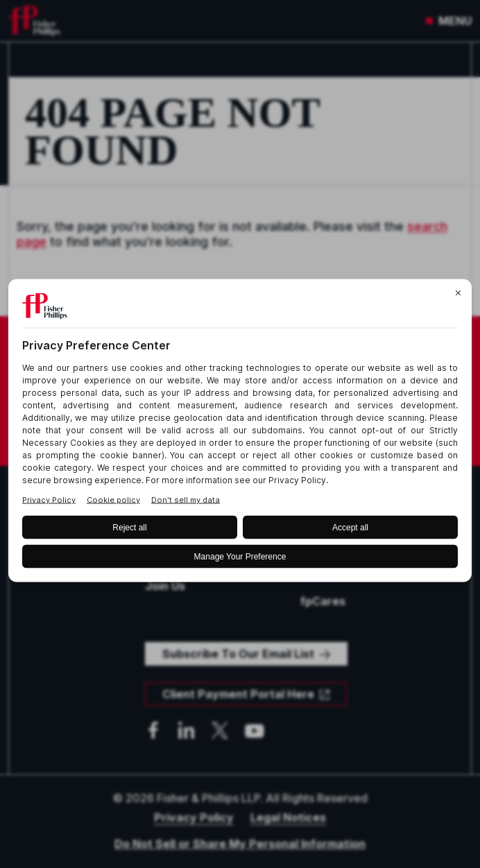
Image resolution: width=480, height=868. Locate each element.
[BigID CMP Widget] (240, 434)
